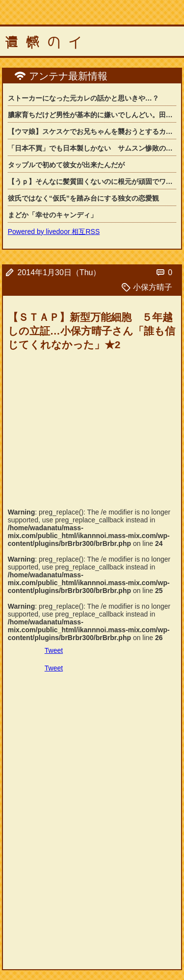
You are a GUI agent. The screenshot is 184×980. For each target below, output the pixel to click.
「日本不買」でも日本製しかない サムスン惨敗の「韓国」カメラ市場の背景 (92, 148)
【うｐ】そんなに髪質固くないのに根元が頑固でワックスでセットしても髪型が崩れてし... (92, 181)
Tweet (54, 650)
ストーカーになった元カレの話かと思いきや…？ (83, 98)
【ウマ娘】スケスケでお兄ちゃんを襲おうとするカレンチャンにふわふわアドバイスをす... (92, 131)
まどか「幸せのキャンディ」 (53, 215)
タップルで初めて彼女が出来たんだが (66, 165)
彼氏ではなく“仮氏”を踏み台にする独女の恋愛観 (83, 198)
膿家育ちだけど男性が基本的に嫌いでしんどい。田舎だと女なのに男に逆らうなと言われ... (92, 115)
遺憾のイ (47, 43)
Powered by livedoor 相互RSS (54, 232)
